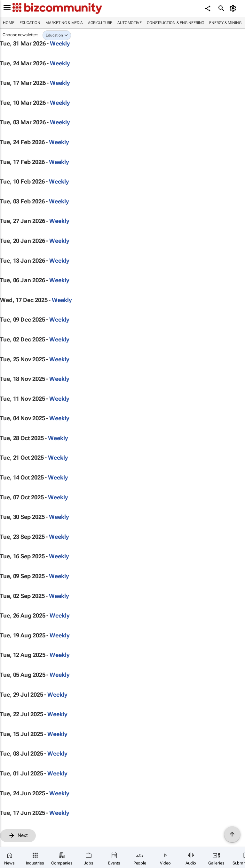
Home (9, 23)
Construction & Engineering (175, 23)
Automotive (130, 23)
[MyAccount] (234, 8)
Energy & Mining (225, 23)
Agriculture (100, 23)
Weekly (60, 43)
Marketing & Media (64, 23)
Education (30, 23)
